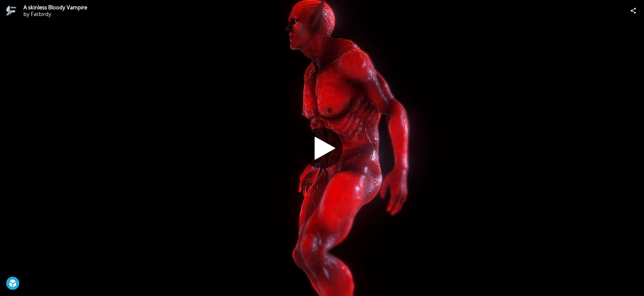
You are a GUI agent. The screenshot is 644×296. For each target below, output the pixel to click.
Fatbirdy (41, 14)
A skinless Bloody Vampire (55, 7)
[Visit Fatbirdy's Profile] (11, 11)
